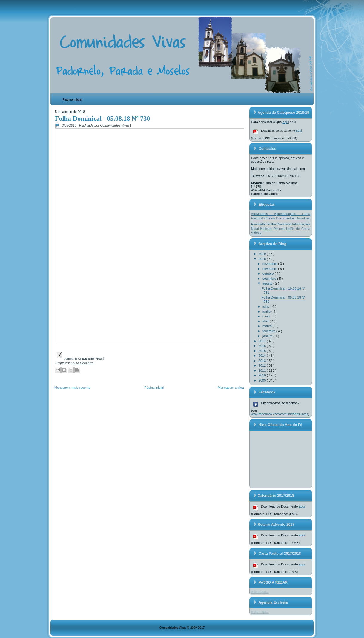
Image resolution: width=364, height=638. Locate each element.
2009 (263, 380)
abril (266, 321)
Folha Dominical (83, 363)
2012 (263, 365)
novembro (270, 269)
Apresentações (288, 214)
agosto (268, 283)
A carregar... (260, 592)
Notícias (267, 229)
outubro (268, 273)
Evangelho (259, 224)
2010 (263, 375)
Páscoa (280, 229)
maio (267, 316)
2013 (263, 361)
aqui (286, 122)
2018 (263, 259)
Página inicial (72, 99)
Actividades (263, 214)
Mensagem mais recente (72, 388)
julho (266, 306)
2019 (263, 254)
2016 (263, 346)
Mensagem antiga (231, 388)
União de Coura (298, 229)
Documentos (286, 218)
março (268, 326)
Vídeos (256, 233)
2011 (263, 370)
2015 (263, 351)
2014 (263, 356)
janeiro (268, 336)
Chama (270, 218)
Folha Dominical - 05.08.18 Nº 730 (102, 118)
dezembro (270, 264)
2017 (263, 341)
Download (303, 218)
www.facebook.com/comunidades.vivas (280, 414)
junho (267, 311)
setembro (270, 279)
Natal (256, 229)
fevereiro (269, 331)
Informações (301, 224)
